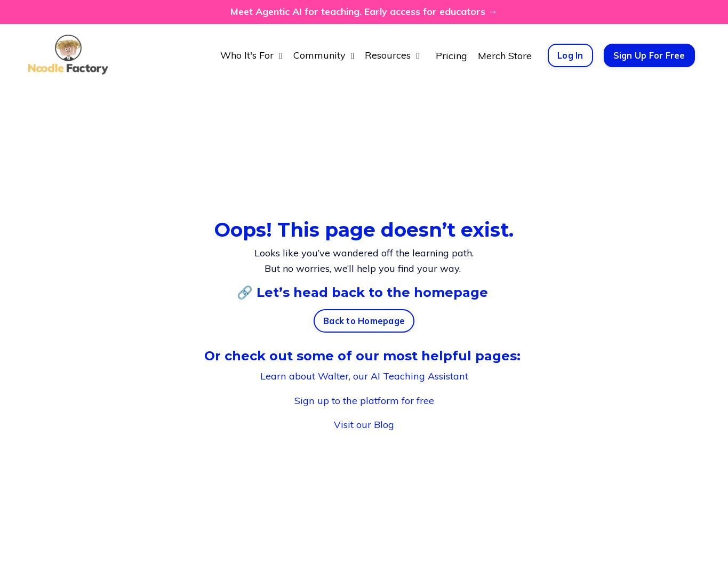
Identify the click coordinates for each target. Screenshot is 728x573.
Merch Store (505, 55)
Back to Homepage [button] (364, 321)
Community (324, 55)
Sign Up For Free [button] (649, 55)
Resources (392, 55)
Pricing (451, 55)
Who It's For (251, 55)
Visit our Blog (364, 424)
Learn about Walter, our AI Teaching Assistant (364, 376)
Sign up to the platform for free (364, 400)
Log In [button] (570, 55)
